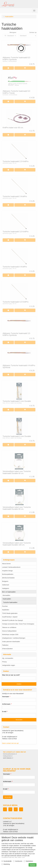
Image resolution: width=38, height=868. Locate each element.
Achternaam (6, 704)
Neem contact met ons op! (10, 743)
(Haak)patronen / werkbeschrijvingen (14, 638)
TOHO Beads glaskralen (10, 613)
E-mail (4, 712)
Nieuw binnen (6, 564)
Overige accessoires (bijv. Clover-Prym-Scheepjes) (18, 624)
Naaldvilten (6, 610)
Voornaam (6, 697)
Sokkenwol (6, 585)
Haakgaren (6, 588)
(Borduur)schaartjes (8, 578)
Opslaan (33, 865)
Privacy (4, 662)
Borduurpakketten (8, 574)
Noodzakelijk (7, 861)
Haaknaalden (7, 599)
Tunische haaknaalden (10, 602)
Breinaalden (6, 595)
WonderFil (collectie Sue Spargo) (13, 620)
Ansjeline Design (7, 571)
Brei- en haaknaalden (9, 592)
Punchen (5, 606)
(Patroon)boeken (7, 649)
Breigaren (5, 581)
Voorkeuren (18, 861)
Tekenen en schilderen (9, 627)
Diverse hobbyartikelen (9, 631)
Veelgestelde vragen (9, 665)
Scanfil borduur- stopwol (10, 617)
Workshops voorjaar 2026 (10, 634)
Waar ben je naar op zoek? (11, 675)
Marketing (6, 864)
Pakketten (5, 645)
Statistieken (28, 861)
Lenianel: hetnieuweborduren (11, 567)
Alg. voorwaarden (8, 658)
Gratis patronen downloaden (11, 642)
